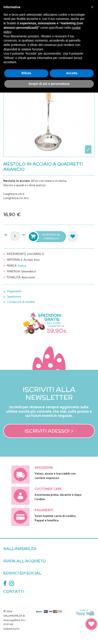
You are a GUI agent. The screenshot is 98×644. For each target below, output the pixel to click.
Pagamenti (14, 291)
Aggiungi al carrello (45, 237)
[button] (92, 7)
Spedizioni (14, 296)
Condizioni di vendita (21, 302)
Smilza (22, 265)
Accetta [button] (72, 73)
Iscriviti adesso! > (49, 431)
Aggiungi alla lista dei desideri (73, 237)
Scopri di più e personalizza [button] (49, 84)
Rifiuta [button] (26, 73)
